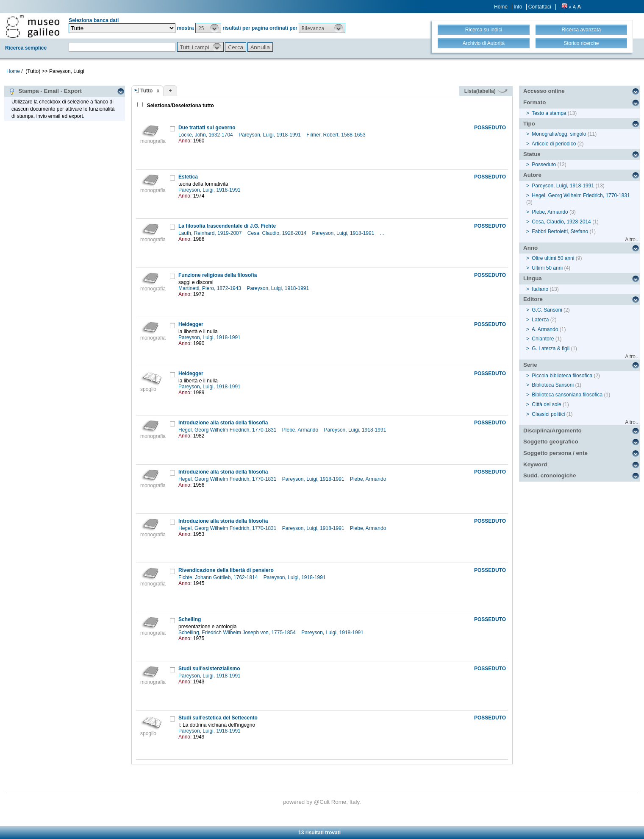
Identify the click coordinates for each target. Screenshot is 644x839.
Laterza (540, 320)
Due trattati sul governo (207, 128)
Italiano (540, 289)
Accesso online (544, 91)
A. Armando (545, 329)
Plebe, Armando (301, 430)
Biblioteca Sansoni (553, 385)
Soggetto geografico (551, 442)
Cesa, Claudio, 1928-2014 (278, 233)
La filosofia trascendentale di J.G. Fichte (227, 226)
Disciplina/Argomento (552, 431)
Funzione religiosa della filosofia (218, 275)
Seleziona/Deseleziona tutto (179, 106)
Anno (530, 248)
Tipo (529, 124)
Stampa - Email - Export (45, 91)
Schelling (190, 619)
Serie (530, 365)
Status (532, 154)
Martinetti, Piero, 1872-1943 (210, 288)
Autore (532, 175)
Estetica (188, 177)
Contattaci (540, 7)
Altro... (632, 240)
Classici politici (548, 414)
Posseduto (544, 164)
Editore (533, 299)
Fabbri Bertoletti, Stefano (560, 231)
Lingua (533, 278)
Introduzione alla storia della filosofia (223, 423)
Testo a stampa (549, 113)
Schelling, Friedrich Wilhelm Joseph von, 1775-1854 (238, 633)
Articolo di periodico (554, 144)
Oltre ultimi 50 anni (553, 258)
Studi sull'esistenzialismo (209, 669)
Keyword (535, 464)
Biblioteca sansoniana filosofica (567, 395)
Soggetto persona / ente (555, 453)
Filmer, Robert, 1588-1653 (337, 135)
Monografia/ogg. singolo (559, 134)
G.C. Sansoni (547, 310)
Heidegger (191, 324)
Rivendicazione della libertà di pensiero (226, 570)
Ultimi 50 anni (547, 268)
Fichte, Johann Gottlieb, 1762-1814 (219, 577)
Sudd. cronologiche (550, 475)
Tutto (146, 91)
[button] (208, 28)
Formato (534, 102)
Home (501, 7)
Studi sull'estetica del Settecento (218, 718)
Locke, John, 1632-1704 (206, 135)
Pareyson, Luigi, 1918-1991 (270, 135)
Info (518, 7)
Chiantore (543, 339)
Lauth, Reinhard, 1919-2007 (211, 233)
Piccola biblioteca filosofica (562, 376)
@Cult (323, 802)
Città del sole (546, 404)
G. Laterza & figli (551, 348)
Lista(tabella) (486, 91)
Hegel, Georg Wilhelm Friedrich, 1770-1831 (228, 430)
